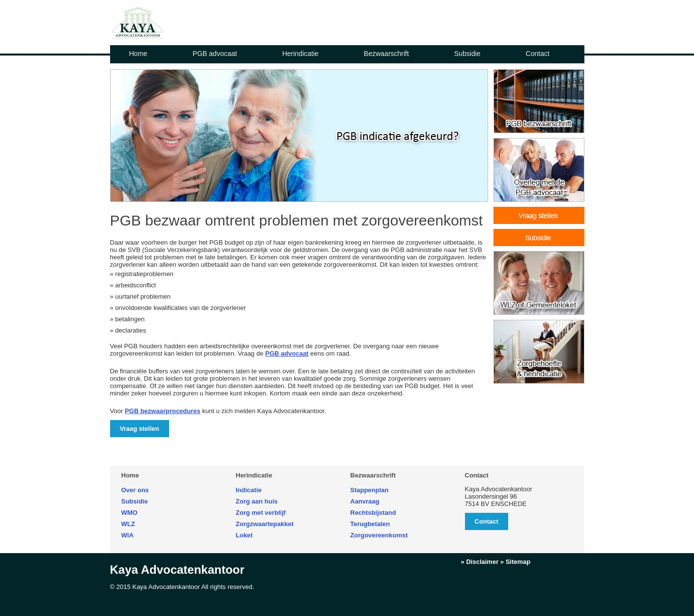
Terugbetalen (370, 524)
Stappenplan (370, 490)
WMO (130, 513)
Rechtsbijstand (373, 513)
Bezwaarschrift (386, 54)
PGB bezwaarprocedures (163, 411)
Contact (538, 54)
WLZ (128, 524)
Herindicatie (300, 54)
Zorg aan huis (257, 501)
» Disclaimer (480, 562)
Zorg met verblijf (261, 513)
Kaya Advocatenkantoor (177, 570)
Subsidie (467, 54)
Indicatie (249, 490)
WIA (128, 535)
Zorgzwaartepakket (265, 524)
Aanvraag (365, 501)
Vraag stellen (140, 429)
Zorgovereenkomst (379, 535)
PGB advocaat (215, 54)
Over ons (135, 490)
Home (138, 54)
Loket (245, 535)
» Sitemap (515, 562)
